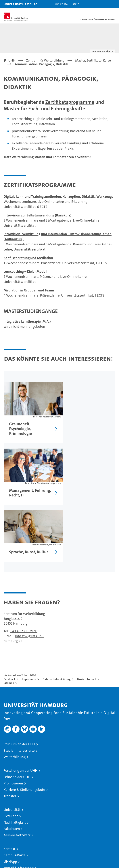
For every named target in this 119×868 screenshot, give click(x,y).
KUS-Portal (62, 4)
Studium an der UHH (19, 681)
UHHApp (10, 798)
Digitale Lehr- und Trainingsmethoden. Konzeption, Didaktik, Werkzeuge (59, 197)
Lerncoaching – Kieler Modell (25, 272)
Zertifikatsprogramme (70, 102)
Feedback (10, 616)
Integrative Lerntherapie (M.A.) (27, 321)
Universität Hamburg (21, 4)
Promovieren (13, 720)
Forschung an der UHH (21, 707)
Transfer (10, 733)
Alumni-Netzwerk (17, 772)
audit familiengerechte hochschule (69, 833)
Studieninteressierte (19, 687)
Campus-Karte (15, 792)
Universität (12, 746)
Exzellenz (11, 753)
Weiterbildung (15, 694)
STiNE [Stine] (76, 4)
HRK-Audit (94, 832)
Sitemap (9, 620)
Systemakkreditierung (110, 830)
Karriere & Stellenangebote (24, 726)
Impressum (29, 616)
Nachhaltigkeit (15, 759)
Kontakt (9, 785)
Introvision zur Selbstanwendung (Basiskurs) (38, 215)
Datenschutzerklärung (57, 616)
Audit (80, 830)
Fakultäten (12, 765)
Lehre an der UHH (17, 714)
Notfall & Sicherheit (19, 805)
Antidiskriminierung (19, 811)
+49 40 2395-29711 (24, 568)
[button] (105, 4)
